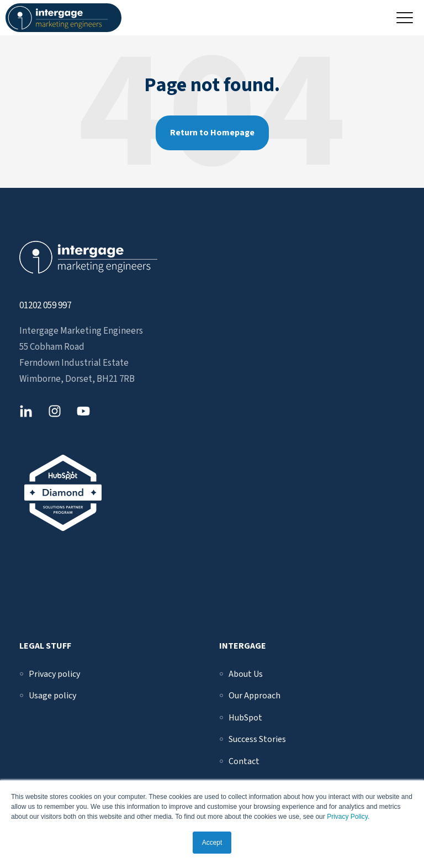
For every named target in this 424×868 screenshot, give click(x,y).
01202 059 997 (45, 306)
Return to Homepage (212, 133)
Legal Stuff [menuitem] (45, 646)
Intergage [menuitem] (243, 646)
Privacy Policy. (348, 817)
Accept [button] (212, 843)
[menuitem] (54, 674)
